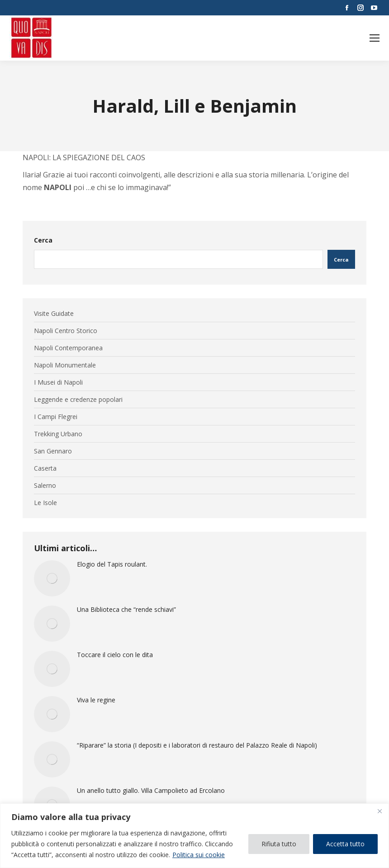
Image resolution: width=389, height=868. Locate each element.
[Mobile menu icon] (375, 38)
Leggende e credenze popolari (78, 400)
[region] (194, 836)
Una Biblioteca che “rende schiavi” (126, 610)
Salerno (45, 486)
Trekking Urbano (58, 434)
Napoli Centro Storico (66, 331)
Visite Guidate (54, 314)
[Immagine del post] (52, 578)
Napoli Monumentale (65, 365)
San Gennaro (53, 451)
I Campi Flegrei (56, 417)
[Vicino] (380, 811)
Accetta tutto (345, 844)
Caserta (45, 468)
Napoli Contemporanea (68, 348)
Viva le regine (96, 700)
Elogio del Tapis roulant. (112, 564)
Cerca (43, 240)
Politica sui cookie (199, 855)
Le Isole (45, 503)
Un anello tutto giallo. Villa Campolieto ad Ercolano (151, 791)
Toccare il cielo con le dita (115, 655)
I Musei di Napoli (58, 382)
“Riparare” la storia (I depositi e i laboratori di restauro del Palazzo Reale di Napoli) (197, 745)
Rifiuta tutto (279, 844)
